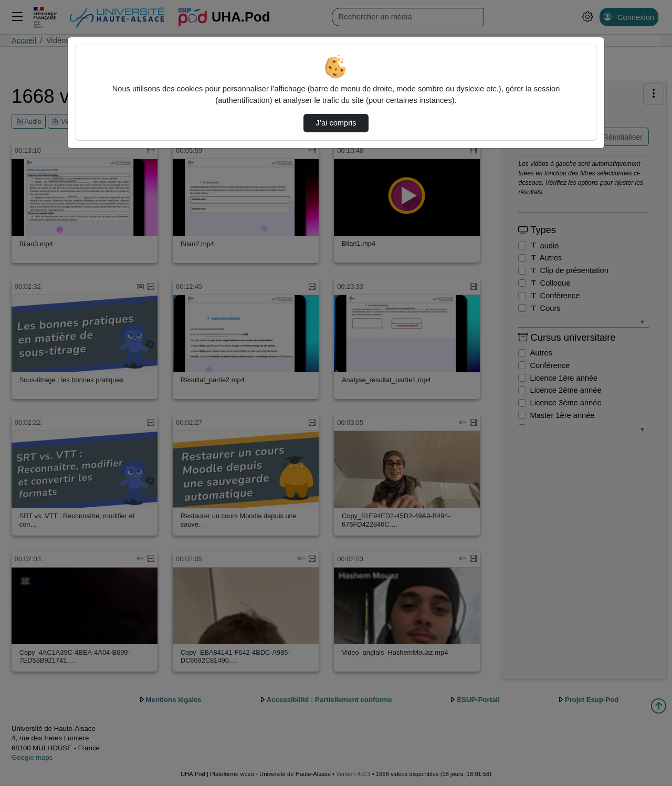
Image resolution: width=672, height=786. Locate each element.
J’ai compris (336, 123)
